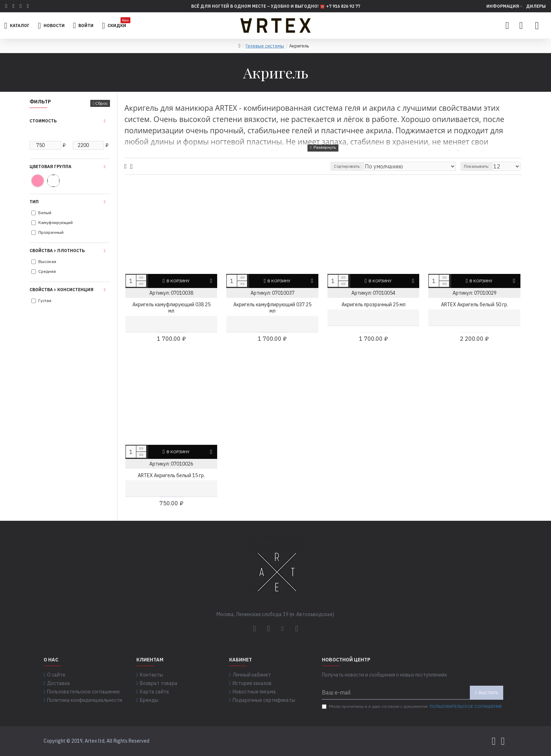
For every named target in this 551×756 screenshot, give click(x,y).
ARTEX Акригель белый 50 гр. (475, 305)
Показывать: (480, 166)
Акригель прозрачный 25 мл (374, 305)
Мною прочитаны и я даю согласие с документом (413, 706)
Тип (34, 202)
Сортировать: (371, 166)
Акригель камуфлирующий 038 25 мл (171, 308)
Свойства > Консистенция (61, 290)
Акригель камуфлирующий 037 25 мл (272, 308)
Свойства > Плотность (57, 251)
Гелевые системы (265, 46)
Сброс (101, 103)
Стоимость (43, 121)
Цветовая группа (50, 166)
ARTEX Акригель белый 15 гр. (171, 475)
